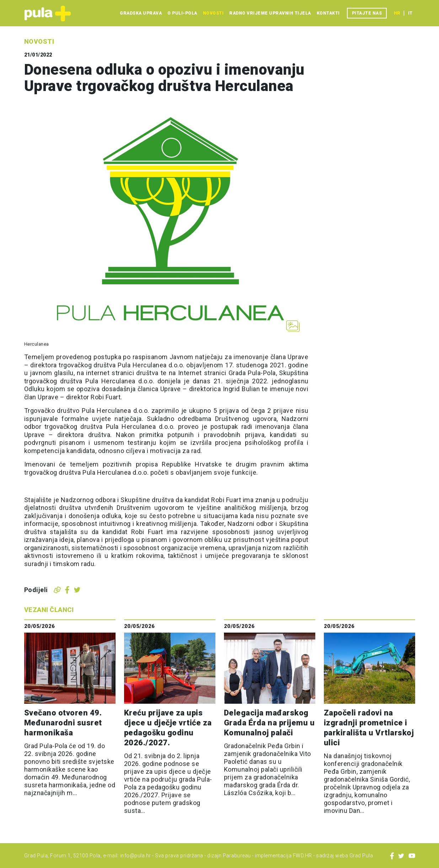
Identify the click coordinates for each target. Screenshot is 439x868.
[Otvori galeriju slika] (293, 326)
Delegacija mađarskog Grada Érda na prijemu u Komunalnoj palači (269, 723)
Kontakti (328, 13)
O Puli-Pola (182, 13)
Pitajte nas (367, 13)
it (410, 13)
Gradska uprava (141, 13)
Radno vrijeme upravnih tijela (270, 13)
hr (397, 13)
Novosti (213, 13)
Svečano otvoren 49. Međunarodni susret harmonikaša (63, 723)
